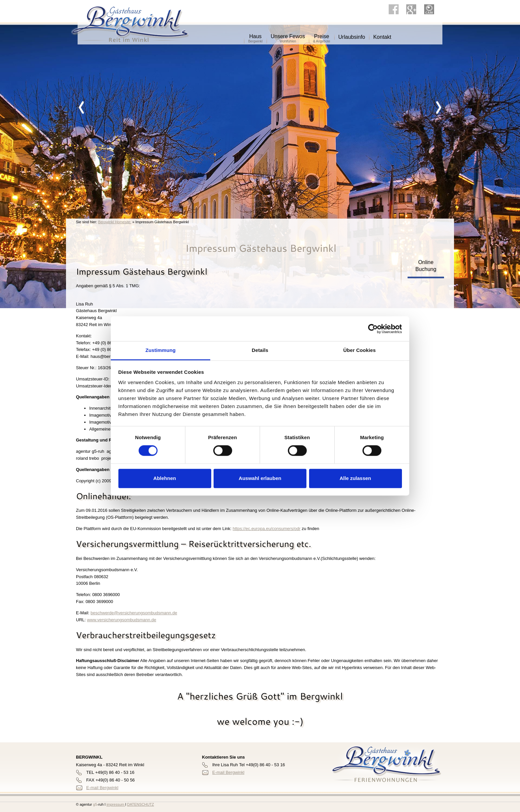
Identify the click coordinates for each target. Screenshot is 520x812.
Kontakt (382, 35)
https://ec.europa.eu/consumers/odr (267, 529)
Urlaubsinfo (352, 35)
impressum (116, 804)
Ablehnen (164, 478)
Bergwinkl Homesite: (115, 222)
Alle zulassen (355, 478)
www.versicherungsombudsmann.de (122, 620)
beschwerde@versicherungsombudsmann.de (134, 613)
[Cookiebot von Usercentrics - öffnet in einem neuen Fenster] (373, 329)
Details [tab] (260, 350)
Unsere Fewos (288, 34)
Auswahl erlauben (260, 478)
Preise (322, 34)
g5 (94, 804)
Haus (255, 34)
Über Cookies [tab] (359, 350)
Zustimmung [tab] (161, 350)
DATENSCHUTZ (140, 804)
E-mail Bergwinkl (102, 788)
